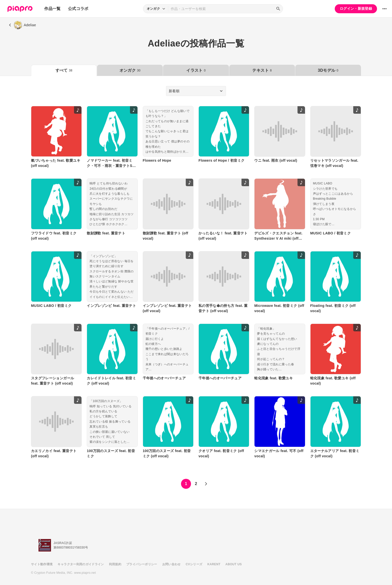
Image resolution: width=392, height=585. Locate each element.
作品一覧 (52, 9)
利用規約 (115, 564)
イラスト (196, 70)
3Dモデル (328, 70)
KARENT (214, 564)
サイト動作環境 (42, 564)
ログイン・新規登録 (356, 8)
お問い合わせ (171, 564)
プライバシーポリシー (142, 564)
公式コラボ (78, 9)
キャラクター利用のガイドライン (81, 564)
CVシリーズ (194, 564)
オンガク (130, 70)
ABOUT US (234, 564)
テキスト (262, 70)
